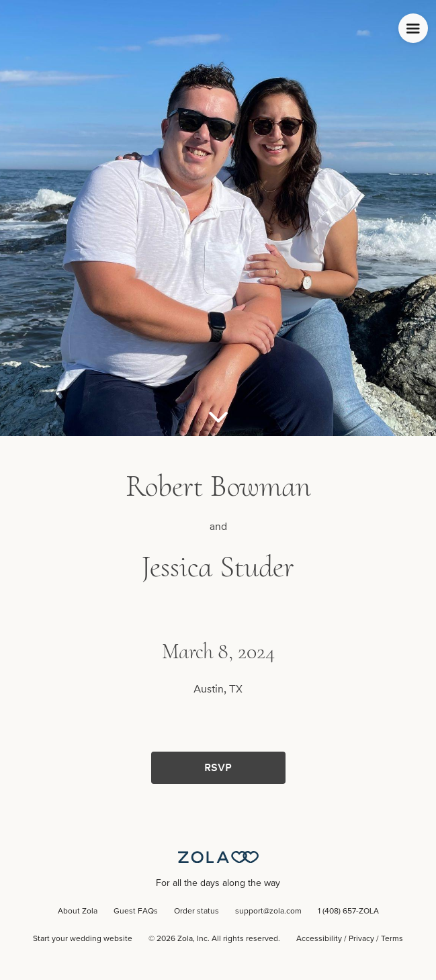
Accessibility (319, 939)
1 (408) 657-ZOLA (348, 911)
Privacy (361, 939)
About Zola (78, 911)
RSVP (218, 767)
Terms (392, 939)
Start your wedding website (83, 939)
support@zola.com (268, 911)
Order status (197, 911)
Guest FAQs (136, 911)
